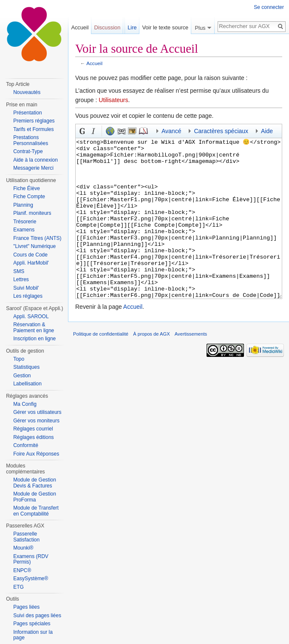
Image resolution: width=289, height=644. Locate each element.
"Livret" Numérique (34, 246)
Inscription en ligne (34, 339)
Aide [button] (267, 131)
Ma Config (25, 404)
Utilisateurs (113, 100)
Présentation (27, 113)
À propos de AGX (151, 366)
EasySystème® (31, 578)
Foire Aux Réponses (36, 454)
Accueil (94, 63)
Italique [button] (93, 131)
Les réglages (28, 296)
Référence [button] (143, 131)
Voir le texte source (165, 27)
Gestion (22, 376)
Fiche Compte (29, 197)
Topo (19, 359)
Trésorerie (25, 222)
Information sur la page (33, 635)
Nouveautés (27, 92)
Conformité (26, 445)
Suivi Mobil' (26, 288)
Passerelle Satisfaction (26, 537)
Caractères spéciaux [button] (221, 131)
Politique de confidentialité (101, 366)
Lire (132, 27)
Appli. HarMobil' (31, 263)
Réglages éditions (33, 437)
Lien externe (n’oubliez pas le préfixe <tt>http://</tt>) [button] (110, 131)
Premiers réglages (34, 121)
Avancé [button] (171, 131)
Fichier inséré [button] (132, 131)
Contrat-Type (28, 151)
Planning (23, 205)
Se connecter (269, 7)
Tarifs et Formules (33, 129)
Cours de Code (30, 255)
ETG (18, 587)
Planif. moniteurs (32, 213)
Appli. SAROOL (31, 316)
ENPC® (22, 570)
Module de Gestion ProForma (35, 497)
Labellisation (27, 384)
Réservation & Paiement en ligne (34, 328)
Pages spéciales (32, 624)
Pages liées (26, 607)
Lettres (21, 279)
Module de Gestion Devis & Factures (35, 483)
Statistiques (26, 367)
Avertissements (191, 366)
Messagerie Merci (33, 168)
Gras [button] (82, 131)
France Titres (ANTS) (37, 238)
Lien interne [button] (121, 131)
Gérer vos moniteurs (36, 421)
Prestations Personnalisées (31, 140)
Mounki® (23, 548)
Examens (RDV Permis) (31, 559)
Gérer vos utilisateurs (37, 412)
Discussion (107, 27)
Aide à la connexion (35, 160)
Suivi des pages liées (37, 616)
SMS (19, 271)
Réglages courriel (33, 429)
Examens (24, 230)
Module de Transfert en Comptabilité (36, 511)
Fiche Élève (27, 188)
